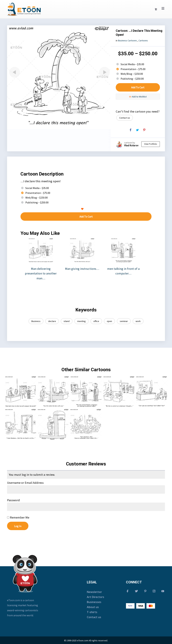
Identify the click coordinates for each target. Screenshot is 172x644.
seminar (124, 321)
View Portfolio (151, 144)
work (138, 321)
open (109, 321)
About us (93, 607)
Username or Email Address (25, 483)
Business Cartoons (127, 40)
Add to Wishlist (138, 97)
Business (36, 321)
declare (52, 321)
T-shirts (92, 612)
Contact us (125, 118)
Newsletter (94, 592)
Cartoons (143, 40)
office (96, 321)
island (67, 321)
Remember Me (18, 517)
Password (13, 500)
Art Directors (95, 597)
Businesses (94, 602)
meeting (81, 321)
